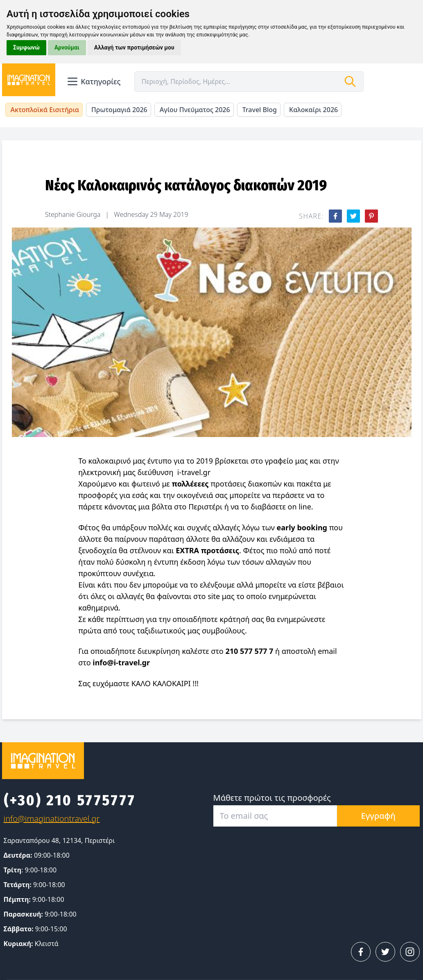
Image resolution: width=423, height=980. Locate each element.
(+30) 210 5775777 (70, 800)
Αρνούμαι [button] (67, 47)
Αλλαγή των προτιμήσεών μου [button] (134, 47)
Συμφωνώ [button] (26, 47)
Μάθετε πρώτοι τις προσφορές (272, 798)
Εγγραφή (378, 816)
